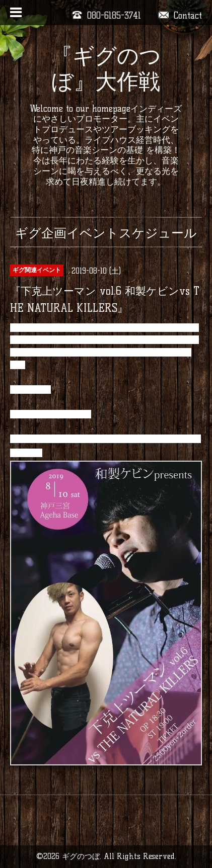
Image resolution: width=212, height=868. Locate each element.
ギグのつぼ (81, 856)
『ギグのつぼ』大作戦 (106, 69)
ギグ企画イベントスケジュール (106, 233)
